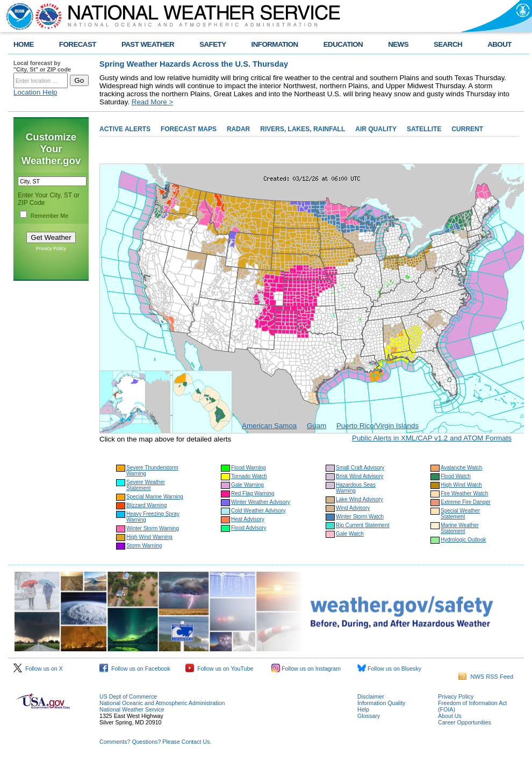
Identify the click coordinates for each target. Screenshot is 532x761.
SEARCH (448, 44)
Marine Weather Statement (460, 528)
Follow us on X (38, 668)
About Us (450, 716)
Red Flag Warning (253, 493)
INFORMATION (275, 44)
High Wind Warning (149, 537)
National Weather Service (132, 709)
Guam (317, 426)
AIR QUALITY (376, 129)
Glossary (369, 716)
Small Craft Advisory (360, 468)
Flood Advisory (249, 528)
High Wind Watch (461, 485)
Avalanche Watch (461, 468)
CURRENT (467, 129)
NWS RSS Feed (486, 677)
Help (363, 709)
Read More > (152, 102)
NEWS (398, 44)
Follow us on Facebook (135, 668)
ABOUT (499, 44)
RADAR (238, 129)
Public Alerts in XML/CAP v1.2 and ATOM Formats (432, 438)
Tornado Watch (249, 476)
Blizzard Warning (146, 505)
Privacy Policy (51, 248)
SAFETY (213, 44)
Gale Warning (247, 485)
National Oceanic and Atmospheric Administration (162, 703)
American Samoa (269, 426)
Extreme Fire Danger (466, 502)
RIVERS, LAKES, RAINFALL (303, 129)
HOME (24, 44)
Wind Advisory (353, 508)
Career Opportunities (465, 722)
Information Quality (381, 703)
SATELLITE (424, 129)
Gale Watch (350, 534)
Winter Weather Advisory (261, 502)
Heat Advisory (248, 519)
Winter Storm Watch (360, 517)
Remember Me (49, 216)
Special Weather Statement (460, 514)
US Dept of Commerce (128, 696)
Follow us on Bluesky (389, 668)
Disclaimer (371, 696)
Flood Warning (249, 468)
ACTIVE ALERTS (125, 129)
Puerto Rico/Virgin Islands (378, 426)
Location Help (35, 92)
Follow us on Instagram (306, 668)
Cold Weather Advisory (258, 511)
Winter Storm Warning (153, 528)
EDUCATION (343, 44)
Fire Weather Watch (464, 493)
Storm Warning (144, 546)
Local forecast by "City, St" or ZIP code (42, 66)
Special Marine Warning (155, 497)
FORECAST (78, 44)
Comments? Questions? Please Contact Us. (155, 742)
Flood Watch (456, 476)
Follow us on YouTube (219, 668)
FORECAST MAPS (189, 129)
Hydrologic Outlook (463, 540)
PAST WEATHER (148, 44)
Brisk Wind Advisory (360, 476)
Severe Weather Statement (146, 485)
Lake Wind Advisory (360, 499)
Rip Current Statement (363, 525)
